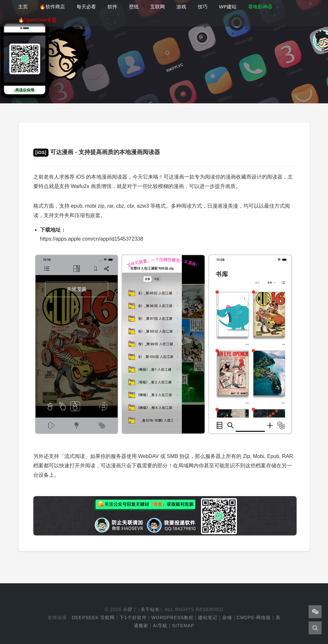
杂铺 (227, 618)
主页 (23, 7)
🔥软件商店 (52, 7)
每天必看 (86, 7)
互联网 (158, 7)
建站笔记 (208, 618)
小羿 (128, 609)
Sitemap (183, 626)
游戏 (181, 7)
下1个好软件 (133, 618)
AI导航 (160, 626)
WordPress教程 (172, 618)
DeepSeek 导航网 (93, 618)
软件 (112, 7)
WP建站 (228, 7)
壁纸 (134, 7)
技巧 (203, 7)
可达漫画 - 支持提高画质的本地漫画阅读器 (97, 152)
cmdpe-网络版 (254, 618)
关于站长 (150, 609)
